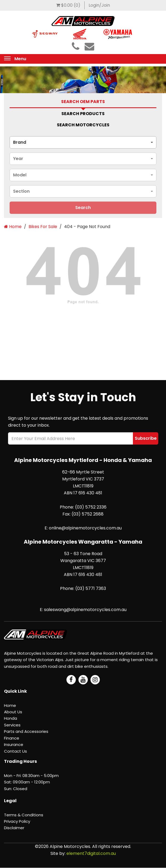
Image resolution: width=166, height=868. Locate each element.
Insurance (14, 744)
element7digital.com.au (91, 853)
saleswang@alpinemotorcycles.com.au (85, 610)
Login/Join (99, 5)
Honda (11, 718)
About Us (13, 712)
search (83, 208)
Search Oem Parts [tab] (83, 102)
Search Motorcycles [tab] (83, 125)
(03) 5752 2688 (88, 514)
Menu (20, 59)
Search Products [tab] (83, 114)
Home (13, 227)
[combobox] (83, 142)
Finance (12, 738)
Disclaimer (14, 828)
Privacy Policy (17, 821)
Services (12, 725)
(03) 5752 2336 (91, 507)
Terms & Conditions (24, 815)
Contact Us (15, 751)
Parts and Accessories (26, 731)
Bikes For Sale (43, 227)
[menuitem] (68, 5)
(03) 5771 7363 (91, 588)
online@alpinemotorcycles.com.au (85, 528)
